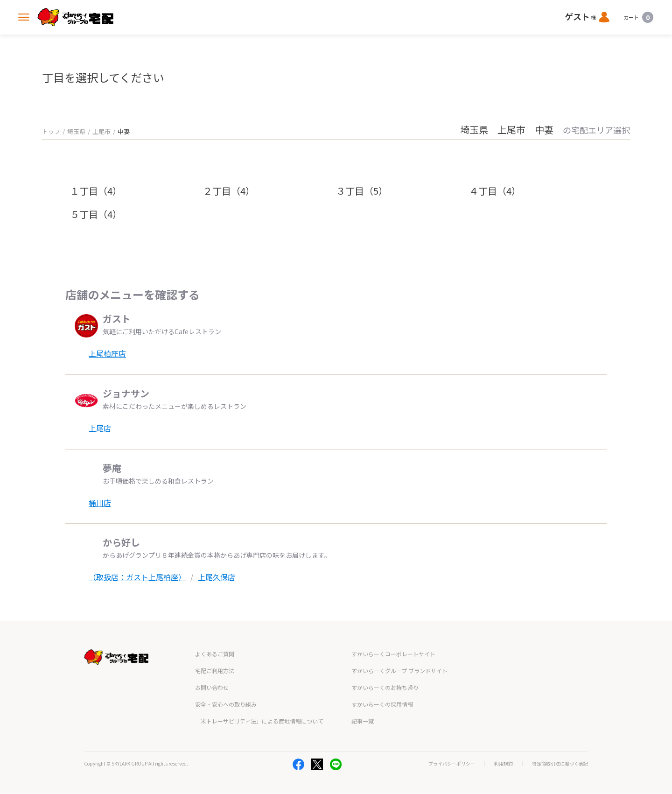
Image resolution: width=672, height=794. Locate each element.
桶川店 (100, 503)
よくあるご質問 (215, 654)
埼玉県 (76, 131)
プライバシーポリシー (452, 764)
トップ (51, 131)
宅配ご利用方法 (215, 671)
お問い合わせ (212, 687)
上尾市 (101, 131)
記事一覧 (363, 721)
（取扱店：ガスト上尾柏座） (137, 577)
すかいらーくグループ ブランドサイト (399, 671)
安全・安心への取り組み (226, 704)
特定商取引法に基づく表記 (560, 764)
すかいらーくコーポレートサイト (393, 654)
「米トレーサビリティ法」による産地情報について (259, 721)
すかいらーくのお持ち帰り (385, 687)
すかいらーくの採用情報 (382, 704)
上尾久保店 (217, 577)
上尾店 (100, 428)
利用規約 (504, 764)
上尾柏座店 (107, 353)
